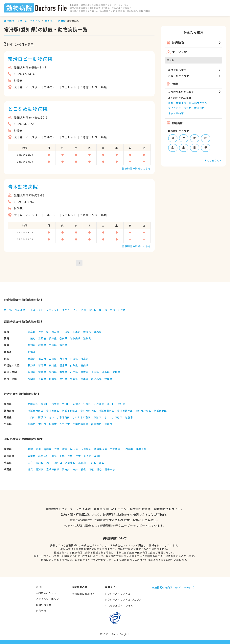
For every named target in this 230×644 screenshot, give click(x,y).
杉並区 (55, 404)
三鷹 (57, 449)
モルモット (37, 310)
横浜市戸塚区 (143, 411)
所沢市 (42, 417)
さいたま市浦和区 (59, 417)
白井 (75, 469)
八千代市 (65, 424)
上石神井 (128, 449)
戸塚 (70, 456)
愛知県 (49, 21)
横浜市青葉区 (36, 411)
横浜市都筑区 (70, 411)
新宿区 (77, 404)
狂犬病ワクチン (198, 103)
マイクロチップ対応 (180, 108)
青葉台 (32, 456)
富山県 (85, 365)
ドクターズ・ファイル (118, 593)
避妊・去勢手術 (177, 103)
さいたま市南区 (82, 417)
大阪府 (32, 338)
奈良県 (63, 338)
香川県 (32, 372)
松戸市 (53, 424)
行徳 (91, 469)
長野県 (32, 365)
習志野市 (96, 424)
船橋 (83, 469)
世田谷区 (33, 404)
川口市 (32, 417)
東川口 (58, 463)
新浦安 (40, 469)
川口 (102, 463)
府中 (65, 449)
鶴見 (54, 456)
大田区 (66, 404)
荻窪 (30, 449)
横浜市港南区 (107, 411)
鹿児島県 (96, 379)
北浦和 (82, 463)
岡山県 (106, 372)
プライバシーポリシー (49, 599)
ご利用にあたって (46, 593)
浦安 (30, 469)
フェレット (53, 310)
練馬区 (45, 404)
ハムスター (21, 310)
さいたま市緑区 (113, 417)
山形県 (53, 359)
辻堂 (78, 456)
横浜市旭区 (160, 411)
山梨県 (74, 365)
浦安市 (108, 424)
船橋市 (32, 424)
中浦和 (92, 463)
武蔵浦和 (70, 463)
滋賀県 (87, 338)
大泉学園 (86, 449)
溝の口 (98, 456)
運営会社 (41, 611)
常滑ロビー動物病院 (30, 59)
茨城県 (87, 332)
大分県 (63, 379)
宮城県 (74, 359)
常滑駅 (62, 21)
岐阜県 (42, 345)
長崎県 (42, 379)
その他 (122, 310)
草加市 (97, 417)
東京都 (32, 332)
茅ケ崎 (87, 456)
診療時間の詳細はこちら (136, 168)
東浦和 (40, 463)
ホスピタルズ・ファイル (119, 605)
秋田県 (42, 359)
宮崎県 (74, 379)
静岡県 (63, 345)
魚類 (112, 310)
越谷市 (129, 417)
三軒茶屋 (115, 449)
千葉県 (66, 332)
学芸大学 (141, 449)
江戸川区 (99, 404)
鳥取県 (85, 372)
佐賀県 (53, 379)
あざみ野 (43, 456)
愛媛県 (53, 372)
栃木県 (77, 332)
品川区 (111, 404)
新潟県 (42, 365)
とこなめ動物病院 (28, 109)
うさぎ (66, 310)
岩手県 (63, 359)
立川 (38, 449)
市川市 (42, 424)
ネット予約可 (176, 113)
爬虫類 (92, 310)
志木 (49, 463)
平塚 (62, 456)
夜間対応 (199, 108)
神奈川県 (43, 332)
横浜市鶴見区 (125, 411)
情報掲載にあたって (83, 593)
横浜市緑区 (53, 411)
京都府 (42, 338)
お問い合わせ (44, 605)
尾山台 (74, 449)
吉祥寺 (48, 449)
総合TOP (41, 587)
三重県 (53, 345)
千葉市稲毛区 (81, 424)
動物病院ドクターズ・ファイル (22, 21)
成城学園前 (101, 449)
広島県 (116, 372)
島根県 (95, 372)
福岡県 (32, 379)
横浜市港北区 (88, 411)
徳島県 (42, 372)
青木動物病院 (23, 186)
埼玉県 (55, 332)
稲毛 (99, 469)
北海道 (32, 352)
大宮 (30, 463)
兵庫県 (53, 338)
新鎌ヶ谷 (110, 469)
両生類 (103, 310)
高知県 (63, 372)
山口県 (74, 372)
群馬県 (98, 332)
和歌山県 (75, 338)
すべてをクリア (213, 160)
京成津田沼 (53, 469)
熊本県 (85, 379)
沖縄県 (108, 379)
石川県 (53, 365)
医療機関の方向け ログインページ (172, 587)
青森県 (32, 359)
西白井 (66, 469)
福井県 (63, 365)
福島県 (85, 359)
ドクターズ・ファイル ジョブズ (123, 599)
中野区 (121, 404)
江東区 (87, 404)
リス (75, 310)
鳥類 (83, 310)
